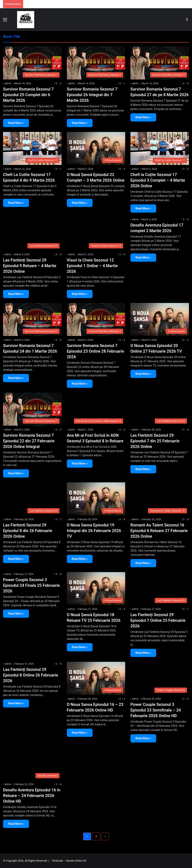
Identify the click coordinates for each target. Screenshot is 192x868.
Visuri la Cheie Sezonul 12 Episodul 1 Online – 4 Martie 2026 (92, 266)
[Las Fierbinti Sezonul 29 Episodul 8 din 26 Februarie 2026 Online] (32, 499)
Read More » (16, 123)
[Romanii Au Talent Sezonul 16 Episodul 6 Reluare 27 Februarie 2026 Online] (160, 499)
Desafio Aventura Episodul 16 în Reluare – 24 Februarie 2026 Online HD (32, 796)
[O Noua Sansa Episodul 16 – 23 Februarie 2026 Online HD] (96, 678)
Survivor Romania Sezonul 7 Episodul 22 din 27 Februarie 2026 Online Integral (29, 441)
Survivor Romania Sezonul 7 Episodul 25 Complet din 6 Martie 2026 (28, 95)
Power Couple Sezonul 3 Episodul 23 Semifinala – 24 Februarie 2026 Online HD (156, 710)
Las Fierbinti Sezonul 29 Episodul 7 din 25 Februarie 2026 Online (155, 441)
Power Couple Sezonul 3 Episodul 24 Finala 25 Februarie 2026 (31, 585)
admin (8, 83)
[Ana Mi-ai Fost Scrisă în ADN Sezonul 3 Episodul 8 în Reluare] (96, 409)
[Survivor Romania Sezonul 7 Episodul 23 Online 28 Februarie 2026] (96, 319)
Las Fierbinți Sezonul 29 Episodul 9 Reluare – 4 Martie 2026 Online (30, 266)
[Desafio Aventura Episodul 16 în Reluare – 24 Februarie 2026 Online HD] (32, 764)
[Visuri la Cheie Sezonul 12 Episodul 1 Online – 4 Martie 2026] (96, 234)
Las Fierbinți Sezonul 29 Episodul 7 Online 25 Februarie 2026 (158, 620)
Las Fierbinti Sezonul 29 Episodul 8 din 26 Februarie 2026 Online (28, 531)
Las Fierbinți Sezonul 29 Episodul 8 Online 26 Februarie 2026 (30, 675)
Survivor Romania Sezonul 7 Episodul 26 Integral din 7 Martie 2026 (92, 95)
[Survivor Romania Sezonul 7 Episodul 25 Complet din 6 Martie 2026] (32, 63)
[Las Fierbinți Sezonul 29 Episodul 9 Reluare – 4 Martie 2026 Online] (32, 234)
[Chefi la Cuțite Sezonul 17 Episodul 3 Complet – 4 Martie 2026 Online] (160, 148)
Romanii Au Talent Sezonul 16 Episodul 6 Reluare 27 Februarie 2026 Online (159, 531)
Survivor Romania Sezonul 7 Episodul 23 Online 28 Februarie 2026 (95, 351)
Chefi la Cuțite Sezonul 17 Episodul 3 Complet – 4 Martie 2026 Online (158, 180)
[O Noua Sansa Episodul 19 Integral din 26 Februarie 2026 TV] (96, 499)
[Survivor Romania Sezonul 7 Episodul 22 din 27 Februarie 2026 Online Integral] (32, 409)
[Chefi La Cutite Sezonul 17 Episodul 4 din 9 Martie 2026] (32, 148)
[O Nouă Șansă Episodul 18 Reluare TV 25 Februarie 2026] (96, 589)
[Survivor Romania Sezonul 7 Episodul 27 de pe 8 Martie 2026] (160, 63)
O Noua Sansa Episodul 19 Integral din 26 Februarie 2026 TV (94, 531)
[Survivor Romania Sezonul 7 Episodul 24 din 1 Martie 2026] (32, 319)
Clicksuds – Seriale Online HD (69, 861)
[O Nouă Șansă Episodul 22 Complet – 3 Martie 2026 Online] (96, 148)
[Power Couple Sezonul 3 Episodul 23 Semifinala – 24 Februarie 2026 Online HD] (160, 678)
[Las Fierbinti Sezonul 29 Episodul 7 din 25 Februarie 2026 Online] (160, 409)
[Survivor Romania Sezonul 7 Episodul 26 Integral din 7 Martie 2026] (96, 63)
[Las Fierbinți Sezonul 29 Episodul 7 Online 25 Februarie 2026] (160, 589)
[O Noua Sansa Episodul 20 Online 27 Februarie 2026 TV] (160, 319)
